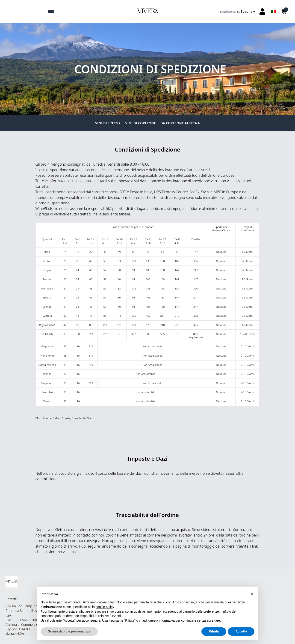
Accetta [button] (241, 632)
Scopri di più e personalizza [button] (69, 632)
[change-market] (238, 12)
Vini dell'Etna (108, 123)
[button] (252, 594)
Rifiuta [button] (214, 632)
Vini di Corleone (141, 123)
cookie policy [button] (105, 607)
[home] (147, 12)
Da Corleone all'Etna (180, 123)
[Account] (262, 12)
